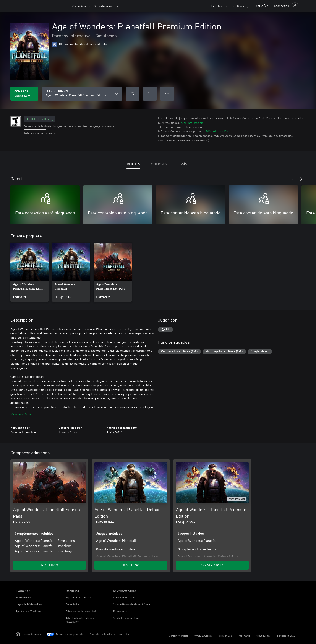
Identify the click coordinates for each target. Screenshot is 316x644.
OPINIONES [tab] (159, 164)
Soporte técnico (104, 6)
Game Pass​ (79, 6)
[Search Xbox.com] (244, 6)
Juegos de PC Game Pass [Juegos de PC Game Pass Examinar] (29, 604)
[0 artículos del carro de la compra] (262, 6)
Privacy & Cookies (203, 636)
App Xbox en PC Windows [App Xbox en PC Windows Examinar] (29, 611)
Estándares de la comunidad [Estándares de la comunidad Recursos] (81, 611)
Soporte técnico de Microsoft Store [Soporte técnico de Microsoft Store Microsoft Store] (132, 604)
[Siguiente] (301, 179)
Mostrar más (21, 414)
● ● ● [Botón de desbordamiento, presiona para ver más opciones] (167, 94)
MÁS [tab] (184, 164)
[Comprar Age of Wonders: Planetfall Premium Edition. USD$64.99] (24, 94)
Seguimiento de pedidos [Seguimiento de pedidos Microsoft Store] (126, 618)
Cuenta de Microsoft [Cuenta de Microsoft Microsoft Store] (124, 597)
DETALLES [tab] (133, 164)
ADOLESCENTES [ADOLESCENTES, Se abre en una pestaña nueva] (40, 119)
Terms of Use (225, 636)
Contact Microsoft (178, 636)
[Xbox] (59, 6)
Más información (192, 123)
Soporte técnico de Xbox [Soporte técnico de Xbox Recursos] (79, 597)
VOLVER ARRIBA (212, 565)
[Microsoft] (31, 6)
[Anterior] (293, 179)
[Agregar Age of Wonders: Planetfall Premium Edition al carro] (150, 94)
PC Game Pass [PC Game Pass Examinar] (23, 597)
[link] (29, 272)
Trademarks (244, 636)
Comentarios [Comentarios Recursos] (73, 604)
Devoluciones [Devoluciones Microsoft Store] (120, 611)
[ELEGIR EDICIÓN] (82, 94)
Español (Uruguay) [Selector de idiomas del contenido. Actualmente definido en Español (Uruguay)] (32, 634)
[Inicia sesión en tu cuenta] (285, 6)
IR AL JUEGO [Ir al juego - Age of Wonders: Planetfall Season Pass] (49, 565)
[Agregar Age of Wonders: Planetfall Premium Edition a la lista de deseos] (133, 94)
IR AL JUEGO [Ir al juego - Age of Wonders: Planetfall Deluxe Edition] (131, 565)
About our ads (263, 636)
